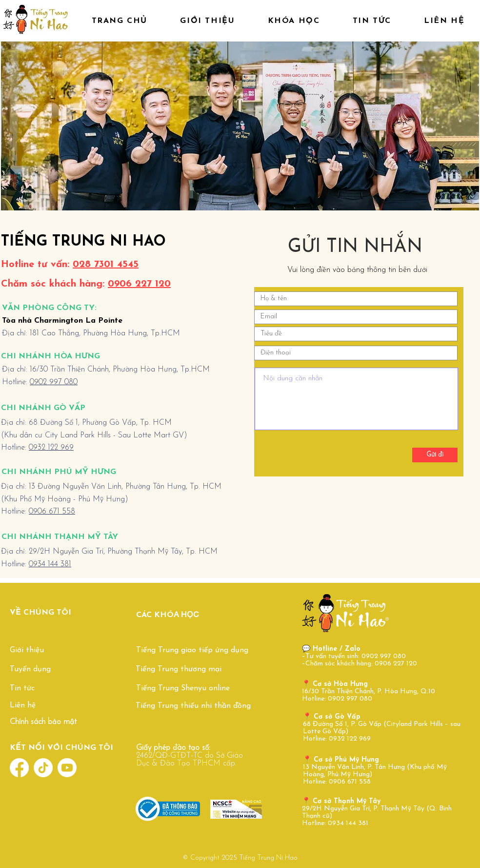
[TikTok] (43, 768)
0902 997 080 (54, 382)
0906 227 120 (139, 284)
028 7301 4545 (106, 265)
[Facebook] (19, 768)
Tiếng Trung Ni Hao (268, 858)
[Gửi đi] (435, 455)
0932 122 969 (51, 448)
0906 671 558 (52, 512)
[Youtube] (67, 768)
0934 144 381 (50, 564)
